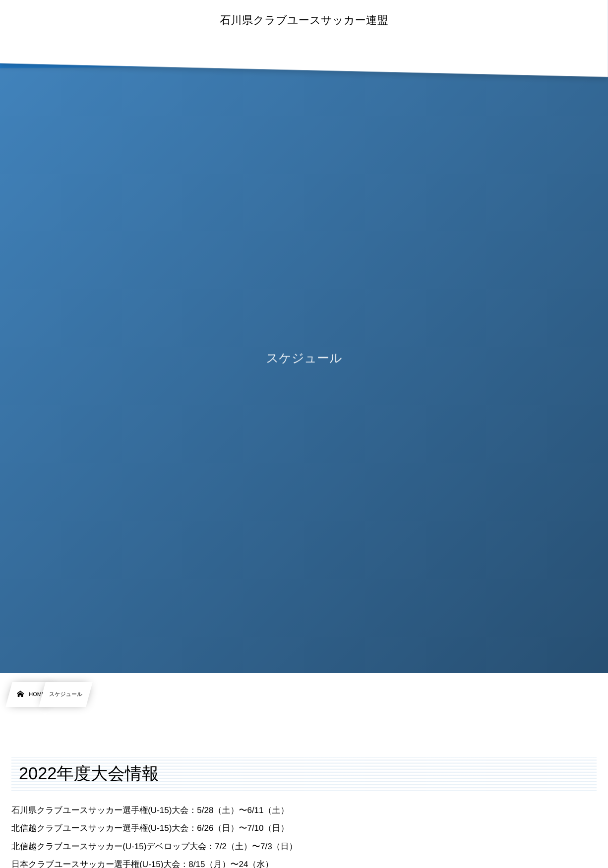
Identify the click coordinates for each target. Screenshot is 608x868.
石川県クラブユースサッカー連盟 (304, 20)
